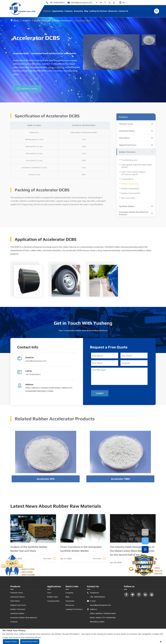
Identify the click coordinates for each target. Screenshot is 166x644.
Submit (100, 393)
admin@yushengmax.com (80, 3)
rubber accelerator (56, 67)
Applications (58, 11)
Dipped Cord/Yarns (18, 605)
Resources (113, 11)
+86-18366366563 (55, 3)
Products (47, 11)
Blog (86, 11)
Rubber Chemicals (42, 21)
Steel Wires (15, 601)
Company (69, 11)
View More (49, 558)
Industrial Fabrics (18, 597)
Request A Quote (27, 89)
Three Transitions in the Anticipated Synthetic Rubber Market (81, 549)
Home (16, 21)
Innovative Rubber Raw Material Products (24, 620)
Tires (49, 593)
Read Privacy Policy (30, 642)
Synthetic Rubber (17, 613)
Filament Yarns (17, 593)
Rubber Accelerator (63, 21)
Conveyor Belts (53, 601)
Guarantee (79, 11)
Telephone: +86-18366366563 (96, 595)
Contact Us (123, 11)
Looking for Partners (98, 11)
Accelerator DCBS (83, 21)
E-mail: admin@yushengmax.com (99, 603)
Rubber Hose (53, 597)
